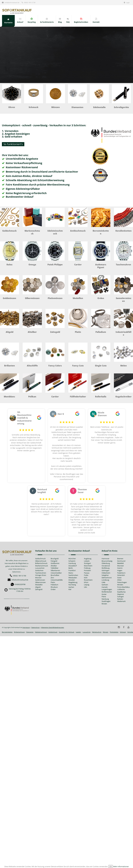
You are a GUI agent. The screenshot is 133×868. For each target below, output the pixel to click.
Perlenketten (114, 632)
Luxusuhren (87, 632)
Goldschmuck (53, 632)
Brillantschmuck (19, 632)
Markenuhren (97, 632)
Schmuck (123, 632)
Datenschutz (35, 627)
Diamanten (30, 632)
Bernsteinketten (7, 632)
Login (127, 2)
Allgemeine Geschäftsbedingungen (53, 627)
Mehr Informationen (121, 866)
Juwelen (78, 632)
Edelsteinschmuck (41, 632)
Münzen (106, 632)
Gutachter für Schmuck (67, 632)
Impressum (26, 627)
